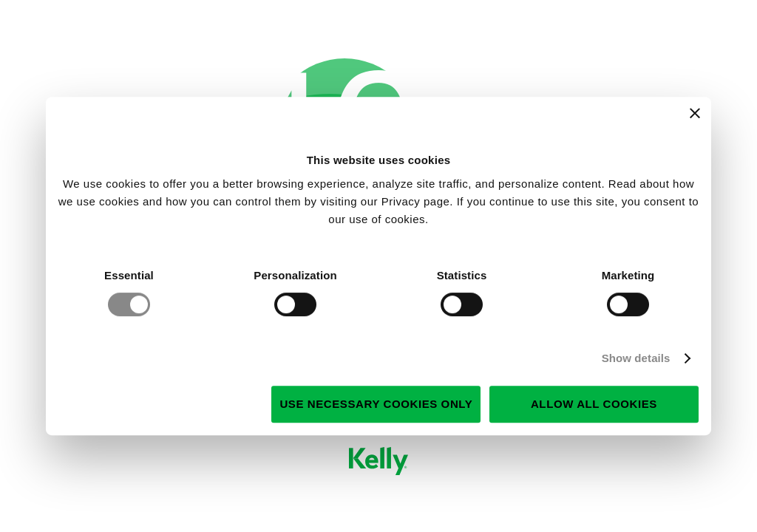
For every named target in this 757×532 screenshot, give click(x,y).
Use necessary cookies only (376, 404)
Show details (636, 358)
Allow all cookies (594, 404)
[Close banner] (695, 113)
